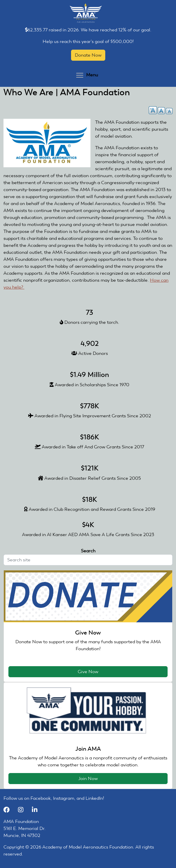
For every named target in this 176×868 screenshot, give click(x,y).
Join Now (88, 778)
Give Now (88, 672)
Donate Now (88, 55)
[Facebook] (9, 810)
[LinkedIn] (37, 810)
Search (88, 551)
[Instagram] (23, 810)
